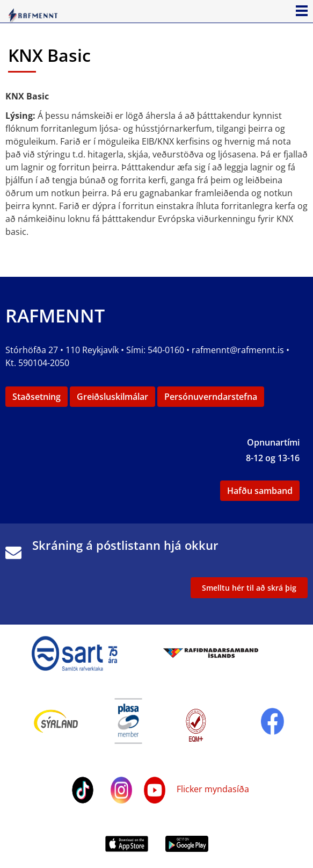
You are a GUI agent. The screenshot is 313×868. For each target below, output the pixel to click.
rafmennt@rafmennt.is (238, 350)
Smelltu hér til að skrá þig (249, 588)
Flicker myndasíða (212, 789)
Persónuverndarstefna (211, 397)
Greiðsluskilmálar (112, 397)
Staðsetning (37, 397)
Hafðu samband (260, 491)
